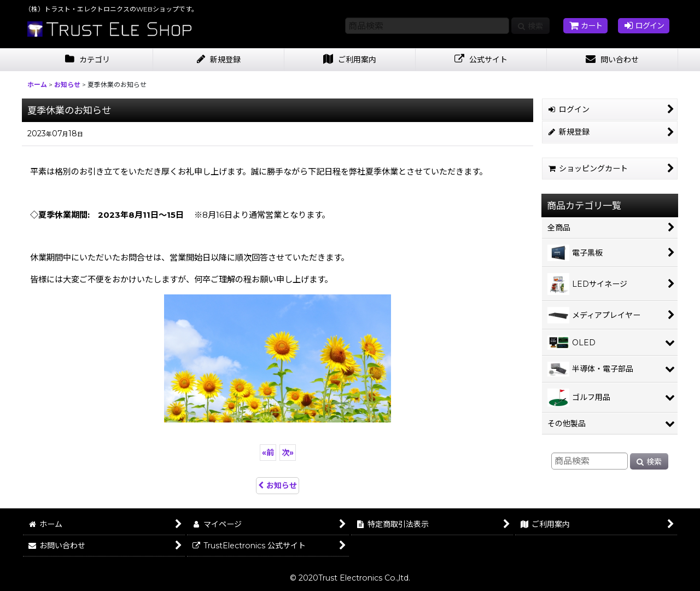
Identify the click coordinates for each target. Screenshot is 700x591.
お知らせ (278, 485)
